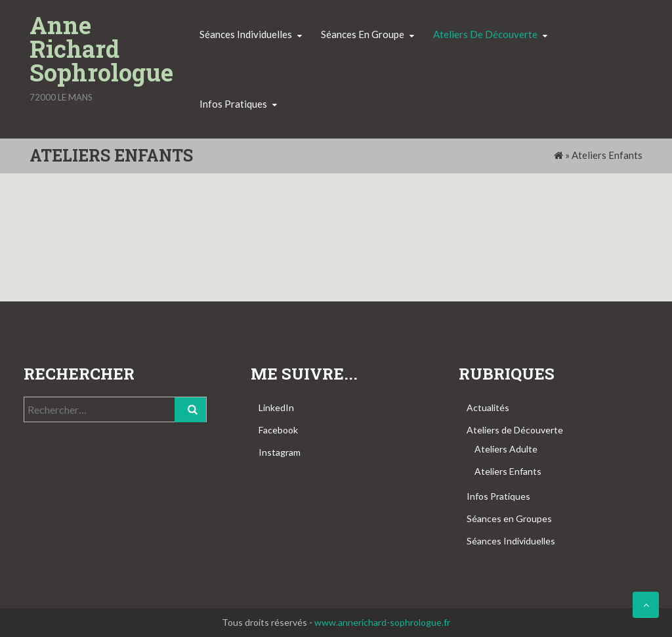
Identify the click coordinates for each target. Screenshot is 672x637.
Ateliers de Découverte (515, 430)
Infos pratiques (233, 104)
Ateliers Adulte (506, 449)
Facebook (278, 430)
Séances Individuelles (511, 541)
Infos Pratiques (498, 496)
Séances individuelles (246, 34)
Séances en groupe (363, 34)
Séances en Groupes (509, 518)
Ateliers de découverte (485, 34)
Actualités (488, 407)
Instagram (280, 452)
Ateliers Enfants (508, 471)
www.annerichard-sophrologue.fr (382, 622)
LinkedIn (276, 407)
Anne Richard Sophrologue (101, 49)
